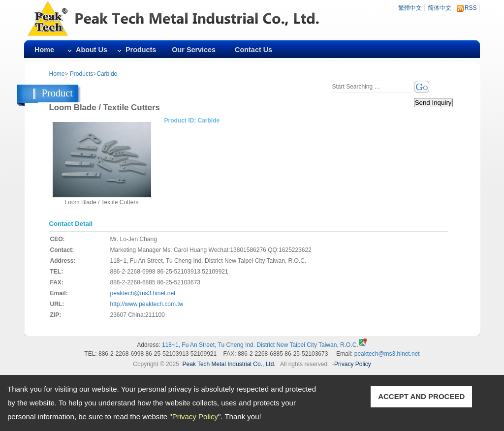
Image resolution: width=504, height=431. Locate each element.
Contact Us (253, 50)
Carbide (107, 74)
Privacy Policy (195, 416)
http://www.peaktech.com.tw (147, 304)
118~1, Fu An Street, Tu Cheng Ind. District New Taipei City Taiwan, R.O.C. (260, 345)
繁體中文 (410, 8)
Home (44, 50)
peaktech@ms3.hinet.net (143, 293)
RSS (471, 8)
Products (141, 50)
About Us (92, 50)
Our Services (194, 50)
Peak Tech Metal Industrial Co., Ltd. (229, 364)
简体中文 (440, 8)
